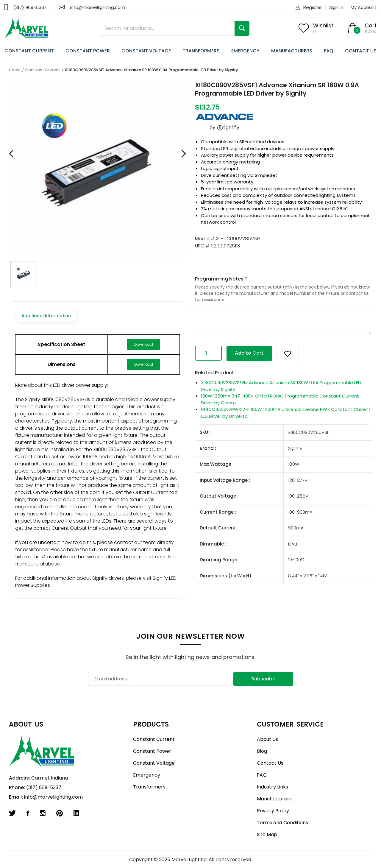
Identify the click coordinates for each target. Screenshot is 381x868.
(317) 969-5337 (30, 7)
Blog (262, 751)
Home (15, 70)
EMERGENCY (245, 51)
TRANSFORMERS (201, 51)
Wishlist (323, 25)
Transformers (149, 787)
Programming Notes (221, 279)
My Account (364, 7)
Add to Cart (249, 353)
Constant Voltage (154, 763)
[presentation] (11, 154)
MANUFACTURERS (292, 51)
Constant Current (43, 70)
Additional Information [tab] (46, 316)
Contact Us (270, 763)
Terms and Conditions (282, 823)
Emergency (147, 775)
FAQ (329, 51)
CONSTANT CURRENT (29, 51)
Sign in (336, 7)
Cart (371, 25)
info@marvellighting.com (97, 7)
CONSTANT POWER (88, 51)
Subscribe (263, 679)
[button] (288, 353)
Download (144, 344)
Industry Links (273, 787)
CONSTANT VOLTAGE (146, 51)
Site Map (267, 835)
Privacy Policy (273, 811)
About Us (267, 739)
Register (313, 7)
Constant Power (152, 751)
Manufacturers (274, 799)
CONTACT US (361, 51)
